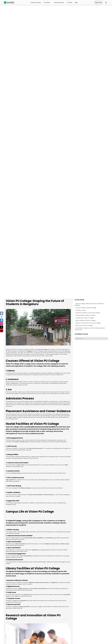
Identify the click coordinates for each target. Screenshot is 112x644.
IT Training (69, 2)
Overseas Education (59, 2)
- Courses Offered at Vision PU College (85, 308)
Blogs (76, 2)
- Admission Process (80, 310)
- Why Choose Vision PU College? (84, 325)
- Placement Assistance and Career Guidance (87, 313)
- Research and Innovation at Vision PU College (88, 323)
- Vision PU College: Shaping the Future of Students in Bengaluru (89, 304)
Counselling (47, 2)
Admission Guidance (36, 2)
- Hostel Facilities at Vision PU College (85, 315)
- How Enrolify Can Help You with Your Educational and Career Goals (90, 329)
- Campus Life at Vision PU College (84, 318)
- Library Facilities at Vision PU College (85, 320)
